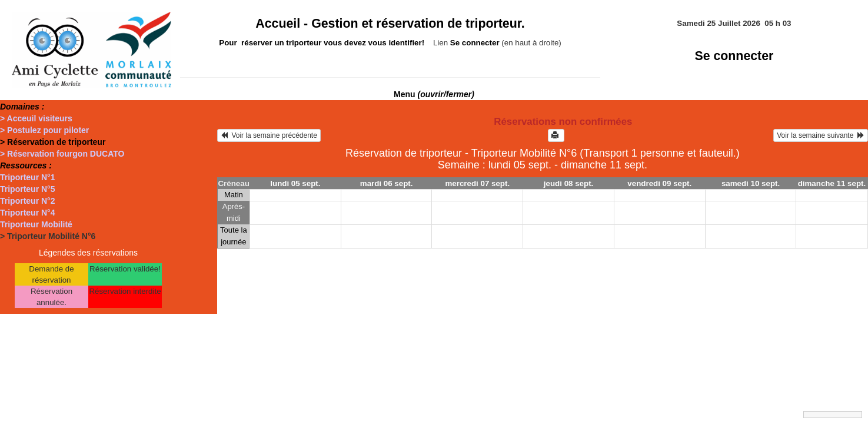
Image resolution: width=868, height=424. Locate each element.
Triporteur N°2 (28, 201)
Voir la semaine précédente (269, 135)
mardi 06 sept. (387, 183)
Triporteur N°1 (28, 177)
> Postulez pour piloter (44, 130)
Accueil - (390, 24)
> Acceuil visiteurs (36, 118)
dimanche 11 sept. (832, 183)
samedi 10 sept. (751, 183)
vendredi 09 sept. (659, 183)
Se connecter (734, 56)
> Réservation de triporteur (53, 142)
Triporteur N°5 (28, 189)
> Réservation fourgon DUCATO (62, 154)
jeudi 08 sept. (568, 183)
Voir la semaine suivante (821, 135)
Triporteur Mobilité (36, 224)
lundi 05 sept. (295, 183)
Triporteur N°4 (28, 213)
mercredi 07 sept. (478, 183)
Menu (434, 94)
